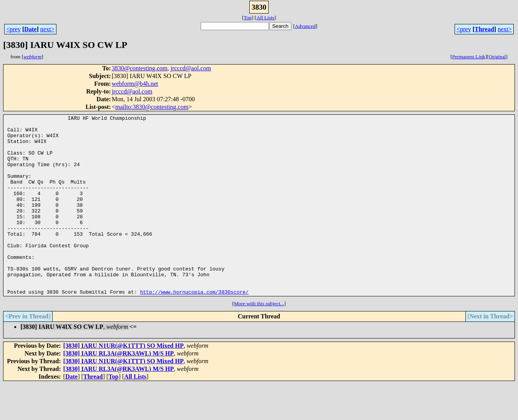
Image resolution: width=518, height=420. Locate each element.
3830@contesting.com (140, 68)
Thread (484, 29)
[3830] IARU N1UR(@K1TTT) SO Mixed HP (124, 382)
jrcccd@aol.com (191, 68)
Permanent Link (469, 57)
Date (31, 29)
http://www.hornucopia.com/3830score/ (194, 328)
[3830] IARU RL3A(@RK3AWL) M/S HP (119, 389)
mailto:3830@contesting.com (152, 107)
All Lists (265, 18)
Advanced (305, 26)
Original (497, 57)
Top (248, 18)
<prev (13, 29)
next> (47, 29)
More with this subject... (259, 339)
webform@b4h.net (135, 84)
